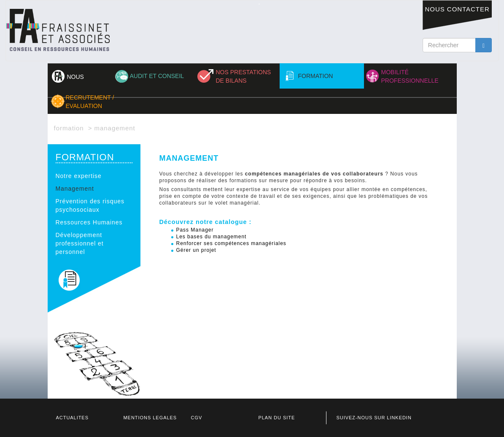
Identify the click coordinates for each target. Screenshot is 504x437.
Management (75, 189)
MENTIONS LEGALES (150, 418)
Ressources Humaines (89, 222)
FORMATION (316, 76)
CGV (197, 418)
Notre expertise (79, 176)
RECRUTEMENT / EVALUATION (90, 102)
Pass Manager (195, 230)
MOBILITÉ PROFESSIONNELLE (410, 76)
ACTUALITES (72, 418)
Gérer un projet (196, 250)
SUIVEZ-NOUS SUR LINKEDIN (374, 418)
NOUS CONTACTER (457, 9)
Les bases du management (212, 237)
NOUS (75, 77)
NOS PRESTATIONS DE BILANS (244, 76)
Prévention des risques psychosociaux (90, 205)
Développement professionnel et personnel (80, 243)
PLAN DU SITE (277, 418)
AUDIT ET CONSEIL (157, 76)
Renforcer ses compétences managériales (231, 243)
